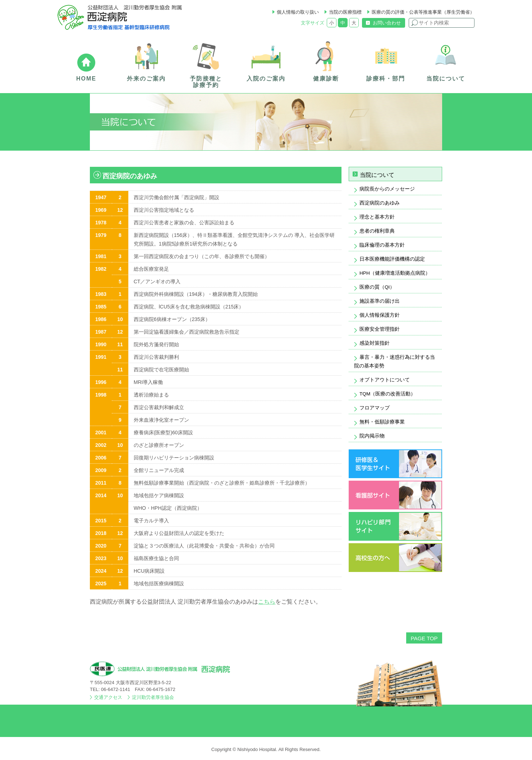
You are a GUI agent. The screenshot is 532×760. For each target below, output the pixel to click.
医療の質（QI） (377, 287)
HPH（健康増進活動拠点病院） (395, 273)
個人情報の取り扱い (298, 12)
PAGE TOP (424, 638)
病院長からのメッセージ (387, 189)
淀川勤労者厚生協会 (153, 697)
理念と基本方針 (377, 217)
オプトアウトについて (385, 380)
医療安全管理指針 (380, 329)
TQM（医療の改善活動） (387, 394)
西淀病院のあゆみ (380, 203)
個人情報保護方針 (380, 315)
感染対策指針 (375, 343)
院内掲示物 (372, 436)
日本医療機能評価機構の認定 (392, 259)
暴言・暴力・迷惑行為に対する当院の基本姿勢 (395, 361)
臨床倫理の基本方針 (382, 245)
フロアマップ (375, 408)
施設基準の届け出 (380, 301)
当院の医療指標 (345, 12)
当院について (377, 175)
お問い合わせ (387, 23)
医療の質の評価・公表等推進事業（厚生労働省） (423, 12)
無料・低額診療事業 (382, 422)
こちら (267, 602)
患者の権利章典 (377, 231)
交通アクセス (108, 697)
